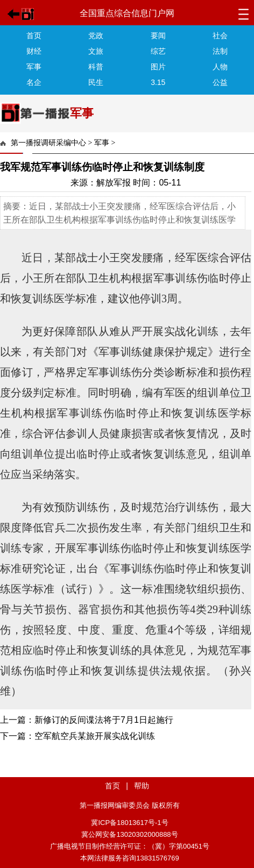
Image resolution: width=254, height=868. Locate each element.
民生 (96, 82)
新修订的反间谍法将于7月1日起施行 (104, 720)
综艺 (158, 51)
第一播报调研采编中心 (48, 143)
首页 (34, 35)
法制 (220, 51)
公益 (220, 82)
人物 (220, 67)
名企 (34, 82)
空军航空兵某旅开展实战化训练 (95, 736)
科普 (96, 67)
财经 (34, 51)
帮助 (142, 786)
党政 (96, 35)
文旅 (96, 51)
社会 (220, 35)
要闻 (158, 35)
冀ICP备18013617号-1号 (129, 823)
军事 (34, 67)
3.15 (158, 82)
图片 (158, 67)
